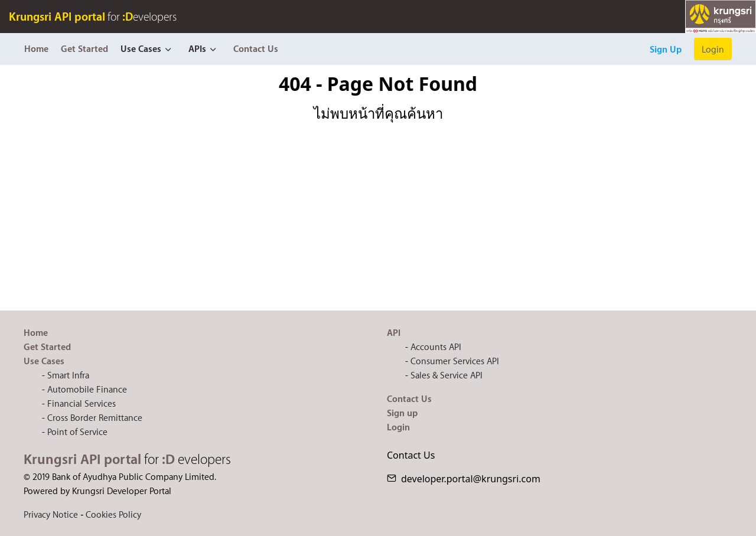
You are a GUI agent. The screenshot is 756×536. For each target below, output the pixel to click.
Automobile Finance (87, 389)
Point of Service (77, 432)
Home (36, 48)
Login (713, 49)
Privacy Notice (51, 514)
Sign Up (666, 49)
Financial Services (82, 403)
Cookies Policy (113, 514)
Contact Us (256, 48)
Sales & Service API (447, 375)
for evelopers (93, 16)
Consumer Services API (455, 361)
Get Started (84, 48)
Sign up (402, 413)
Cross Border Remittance (95, 417)
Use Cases (141, 48)
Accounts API (436, 347)
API (394, 332)
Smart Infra (68, 375)
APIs (197, 48)
